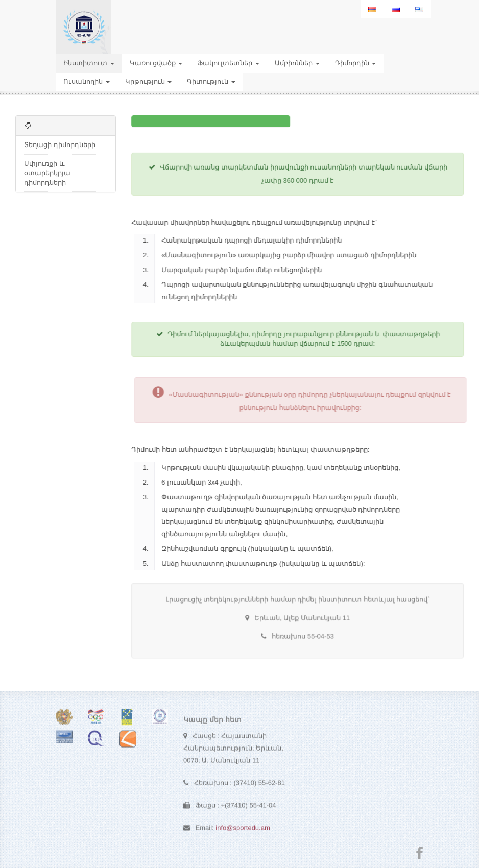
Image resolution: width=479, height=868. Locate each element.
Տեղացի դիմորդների (60, 145)
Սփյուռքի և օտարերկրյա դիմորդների (47, 173)
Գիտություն (211, 81)
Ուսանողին (87, 81)
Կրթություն (149, 81)
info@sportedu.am (243, 830)
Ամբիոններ (297, 63)
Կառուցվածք (156, 63)
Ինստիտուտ (89, 63)
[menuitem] (372, 9)
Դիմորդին (356, 63)
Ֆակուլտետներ (229, 63)
